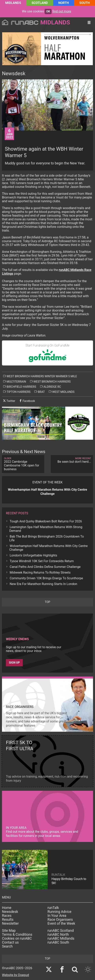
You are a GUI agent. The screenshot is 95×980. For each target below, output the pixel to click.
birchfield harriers (20, 387)
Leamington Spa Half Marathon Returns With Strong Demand (46, 529)
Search (7, 946)
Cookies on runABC (17, 938)
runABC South (58, 942)
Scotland (40, 3)
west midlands (62, 392)
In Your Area (57, 916)
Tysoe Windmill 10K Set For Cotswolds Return (42, 561)
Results (8, 920)
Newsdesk (10, 912)
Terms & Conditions (17, 935)
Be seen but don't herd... (72, 460)
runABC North (58, 935)
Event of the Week (61, 923)
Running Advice (60, 912)
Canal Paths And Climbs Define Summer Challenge (45, 567)
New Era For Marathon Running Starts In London (43, 584)
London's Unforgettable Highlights (33, 555)
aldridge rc (51, 387)
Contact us (10, 942)
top (47, 602)
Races (7, 916)
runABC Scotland (61, 931)
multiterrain (15, 382)
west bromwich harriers (50, 382)
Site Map (9, 931)
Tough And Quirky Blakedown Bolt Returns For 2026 (46, 521)
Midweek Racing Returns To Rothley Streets (40, 573)
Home (7, 908)
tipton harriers (17, 392)
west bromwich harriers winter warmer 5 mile (40, 376)
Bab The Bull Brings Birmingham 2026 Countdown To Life (47, 538)
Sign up (14, 663)
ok (48, 12)
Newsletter (10, 923)
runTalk (53, 908)
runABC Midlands (61, 938)
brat (40, 392)
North (63, 3)
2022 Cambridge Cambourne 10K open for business (23, 464)
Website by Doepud (16, 975)
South (85, 3)
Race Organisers (60, 920)
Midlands (13, 3)
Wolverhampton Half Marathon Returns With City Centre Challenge (48, 548)
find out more (62, 11)
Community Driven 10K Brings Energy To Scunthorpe (46, 578)
